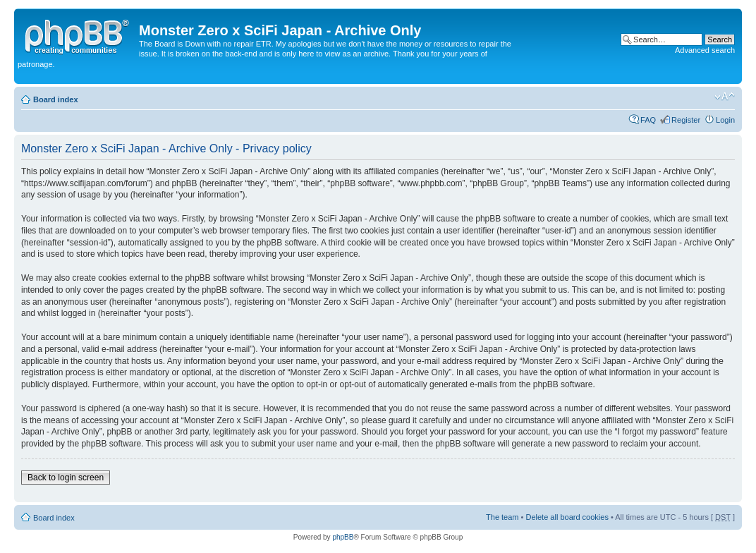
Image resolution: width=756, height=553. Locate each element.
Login (725, 120)
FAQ (648, 120)
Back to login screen (66, 478)
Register (686, 120)
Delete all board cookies (567, 517)
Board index (56, 99)
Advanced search (705, 50)
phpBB (343, 537)
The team (502, 517)
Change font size (725, 97)
